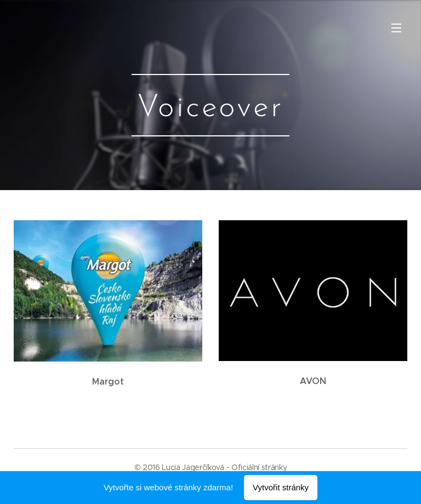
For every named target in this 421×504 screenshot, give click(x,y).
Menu (396, 28)
